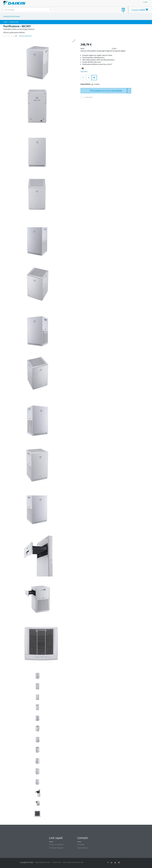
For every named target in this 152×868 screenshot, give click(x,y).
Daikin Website (82, 848)
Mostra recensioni (25, 36)
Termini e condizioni (56, 844)
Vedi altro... (84, 72)
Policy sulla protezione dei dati (73, 862)
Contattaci (81, 844)
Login (145, 2)
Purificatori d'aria (12, 17)
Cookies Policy (57, 862)
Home (5, 22)
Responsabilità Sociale (43, 862)
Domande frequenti (56, 848)
